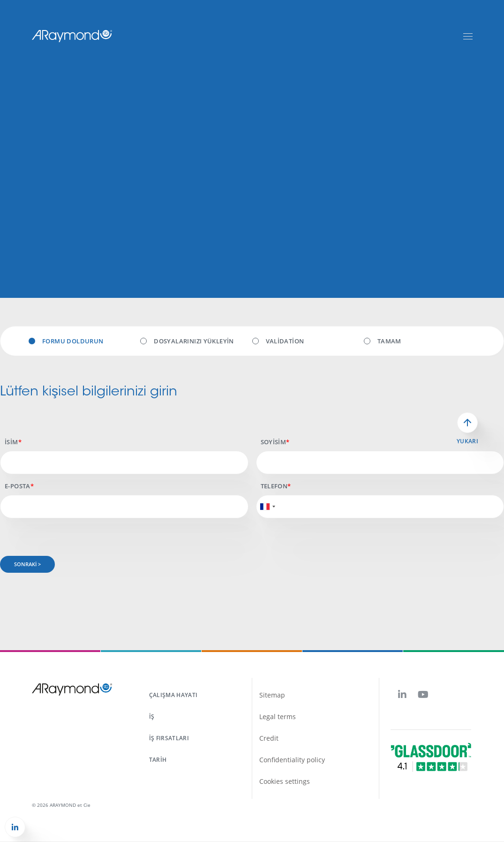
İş (152, 717)
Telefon (274, 486)
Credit (269, 738)
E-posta (18, 486)
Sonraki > (27, 564)
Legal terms (278, 717)
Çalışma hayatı (173, 695)
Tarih (158, 760)
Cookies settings (285, 781)
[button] (15, 827)
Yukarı (467, 441)
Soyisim (274, 442)
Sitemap (272, 695)
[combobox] (267, 507)
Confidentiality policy (292, 760)
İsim (11, 442)
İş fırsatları (169, 738)
